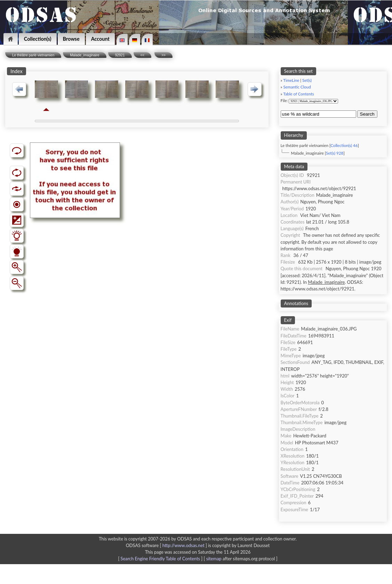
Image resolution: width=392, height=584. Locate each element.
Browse (71, 39)
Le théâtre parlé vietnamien (33, 55)
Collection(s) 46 (344, 145)
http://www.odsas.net (183, 545)
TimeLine (291, 80)
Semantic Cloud (297, 87)
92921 (120, 55)
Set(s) (307, 80)
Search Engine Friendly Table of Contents (160, 559)
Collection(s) (38, 39)
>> (163, 55)
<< (143, 55)
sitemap (214, 559)
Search (367, 114)
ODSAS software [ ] (167, 545)
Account (100, 39)
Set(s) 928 (335, 153)
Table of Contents (299, 94)
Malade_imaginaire (85, 55)
